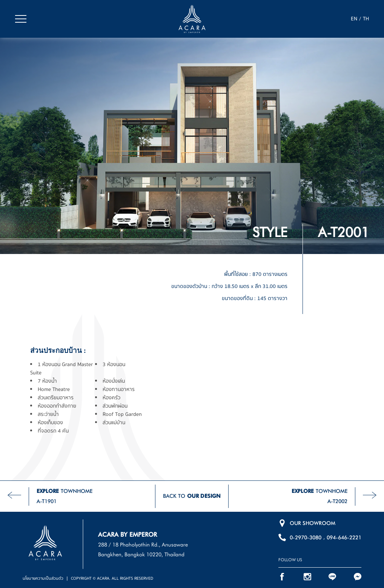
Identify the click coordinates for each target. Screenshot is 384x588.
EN (354, 19)
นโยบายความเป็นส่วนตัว (43, 578)
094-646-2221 (344, 537)
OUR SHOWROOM (313, 523)
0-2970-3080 (306, 537)
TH (366, 19)
